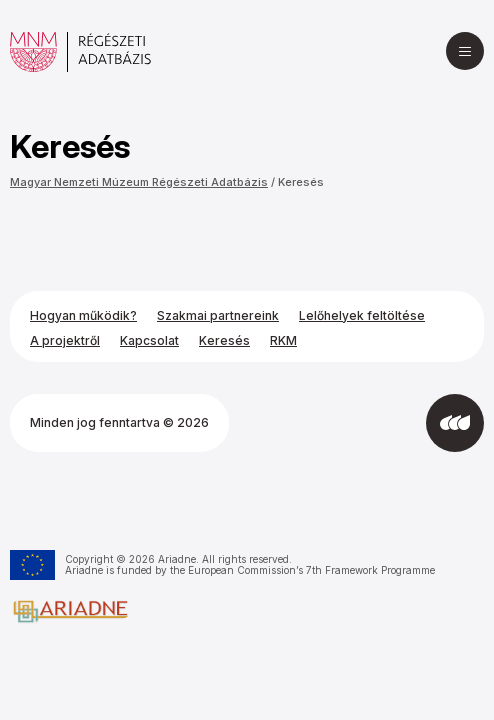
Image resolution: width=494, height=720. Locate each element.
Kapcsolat (149, 340)
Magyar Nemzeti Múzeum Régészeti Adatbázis (139, 182)
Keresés (301, 182)
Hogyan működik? (83, 315)
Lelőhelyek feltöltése (362, 315)
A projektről (65, 340)
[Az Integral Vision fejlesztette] (455, 423)
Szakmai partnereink (218, 315)
